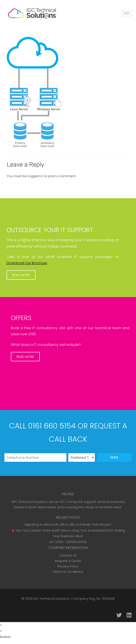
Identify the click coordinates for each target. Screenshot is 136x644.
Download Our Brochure (27, 263)
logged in (36, 176)
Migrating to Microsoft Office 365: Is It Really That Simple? (68, 525)
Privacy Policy (68, 566)
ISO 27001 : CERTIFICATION (68, 542)
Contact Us (68, 555)
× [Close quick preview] (1, 625)
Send (114, 457)
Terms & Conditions (68, 572)
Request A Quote (68, 561)
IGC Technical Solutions (51, 599)
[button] (21, 275)
